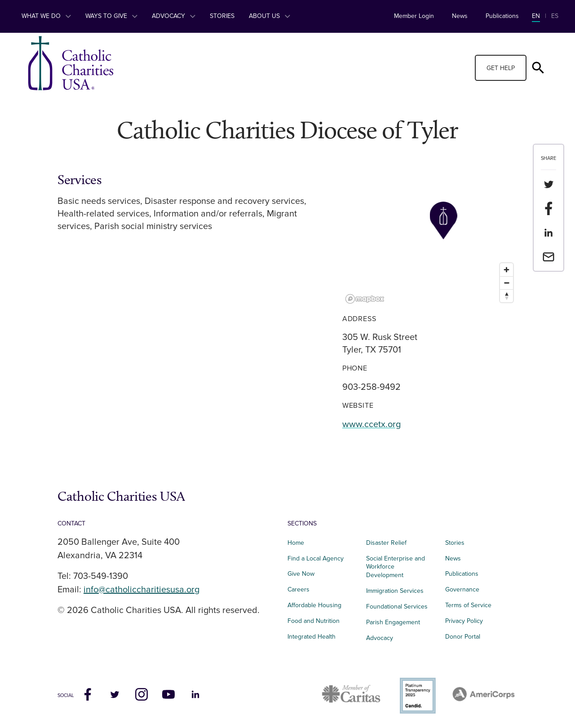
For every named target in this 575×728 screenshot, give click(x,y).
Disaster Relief (386, 543)
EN (536, 16)
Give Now (301, 574)
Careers (299, 589)
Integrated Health (312, 637)
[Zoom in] (506, 270)
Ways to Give (111, 16)
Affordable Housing (314, 605)
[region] (430, 239)
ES (555, 16)
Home (296, 543)
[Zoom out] (506, 283)
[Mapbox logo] (365, 299)
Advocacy (174, 16)
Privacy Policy (464, 621)
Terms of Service (468, 605)
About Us (270, 16)
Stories (222, 16)
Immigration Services (395, 591)
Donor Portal (463, 637)
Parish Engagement (393, 622)
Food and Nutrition (314, 621)
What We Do (46, 16)
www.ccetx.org (372, 424)
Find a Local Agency (316, 558)
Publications (502, 16)
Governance (462, 589)
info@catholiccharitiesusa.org (142, 590)
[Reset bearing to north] (506, 296)
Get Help (501, 68)
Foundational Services (397, 607)
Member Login (414, 16)
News (460, 16)
